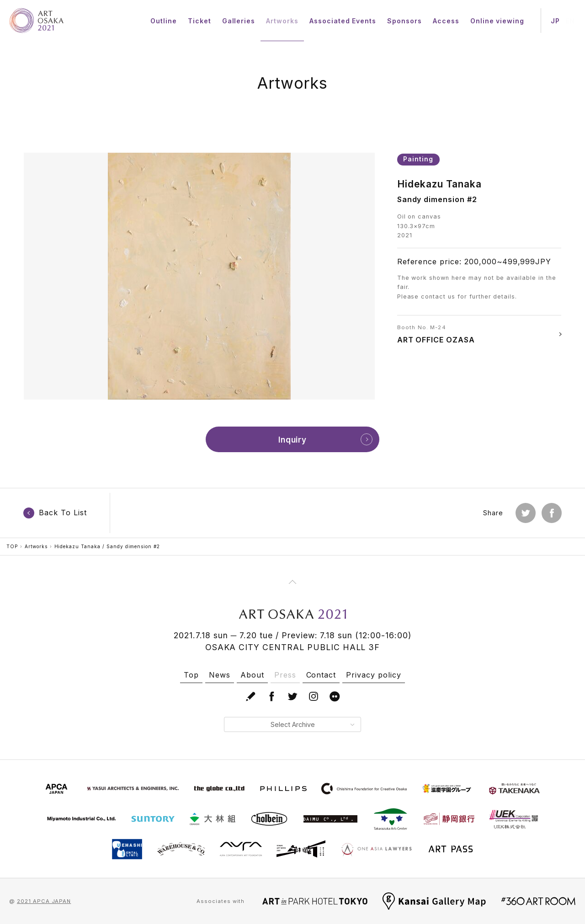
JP (555, 21)
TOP (12, 546)
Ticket (199, 21)
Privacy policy (373, 675)
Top (191, 675)
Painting (418, 159)
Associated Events (343, 21)
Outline (164, 21)
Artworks (282, 21)
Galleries (239, 21)
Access (446, 21)
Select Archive (312, 724)
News (220, 675)
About (252, 675)
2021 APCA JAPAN (44, 901)
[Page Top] (292, 582)
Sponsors (404, 21)
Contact (321, 675)
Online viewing (497, 21)
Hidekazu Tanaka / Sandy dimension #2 (107, 546)
